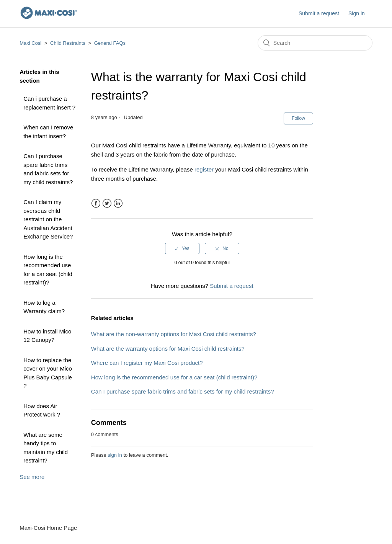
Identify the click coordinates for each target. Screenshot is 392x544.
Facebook (96, 203)
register (204, 169)
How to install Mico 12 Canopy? (47, 336)
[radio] (182, 248)
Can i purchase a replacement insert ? (49, 103)
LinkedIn (118, 203)
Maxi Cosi (30, 43)
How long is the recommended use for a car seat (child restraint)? (48, 270)
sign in (115, 455)
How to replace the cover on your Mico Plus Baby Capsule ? (48, 373)
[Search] (315, 43)
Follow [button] (298, 118)
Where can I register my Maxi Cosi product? (147, 363)
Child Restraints (68, 43)
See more (32, 477)
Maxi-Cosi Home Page (48, 528)
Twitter (107, 203)
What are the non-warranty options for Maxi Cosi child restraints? (174, 334)
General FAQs (110, 43)
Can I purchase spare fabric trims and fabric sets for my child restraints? (48, 169)
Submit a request (319, 13)
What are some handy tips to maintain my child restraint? (46, 448)
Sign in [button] (357, 13)
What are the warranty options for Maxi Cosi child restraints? (168, 349)
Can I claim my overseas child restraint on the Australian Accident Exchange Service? (48, 219)
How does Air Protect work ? (42, 410)
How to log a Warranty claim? (44, 307)
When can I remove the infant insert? (48, 132)
